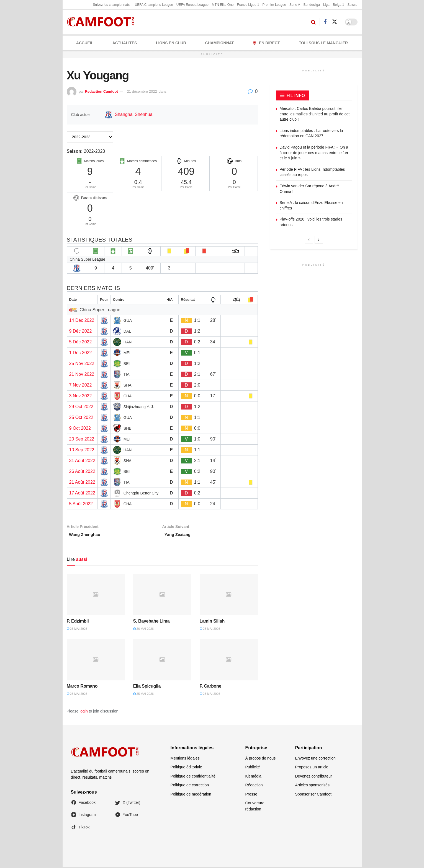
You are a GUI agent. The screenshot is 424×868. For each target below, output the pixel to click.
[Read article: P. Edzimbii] (96, 596)
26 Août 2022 (82, 471)
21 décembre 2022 (142, 91)
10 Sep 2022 (82, 450)
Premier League (274, 5)
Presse (251, 795)
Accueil (85, 43)
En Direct (266, 43)
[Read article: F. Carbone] (229, 661)
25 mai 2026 (210, 630)
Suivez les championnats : (112, 5)
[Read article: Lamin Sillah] (229, 596)
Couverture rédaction (255, 807)
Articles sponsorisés (313, 786)
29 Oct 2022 (81, 407)
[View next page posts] (319, 240)
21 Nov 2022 (82, 374)
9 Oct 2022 (80, 428)
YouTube (126, 816)
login (84, 712)
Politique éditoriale (186, 768)
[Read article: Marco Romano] (96, 661)
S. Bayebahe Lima (151, 622)
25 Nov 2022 (82, 363)
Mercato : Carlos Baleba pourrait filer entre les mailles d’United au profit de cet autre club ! (315, 114)
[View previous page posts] (309, 240)
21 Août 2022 (82, 482)
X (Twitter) (128, 804)
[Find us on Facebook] (325, 22)
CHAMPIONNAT (219, 43)
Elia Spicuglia (147, 687)
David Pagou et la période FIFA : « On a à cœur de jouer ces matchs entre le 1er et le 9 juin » (314, 153)
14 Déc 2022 (82, 320)
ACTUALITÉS (125, 43)
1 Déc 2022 (81, 353)
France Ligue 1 (248, 5)
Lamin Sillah (212, 622)
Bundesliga (312, 5)
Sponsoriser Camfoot (313, 795)
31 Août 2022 (82, 461)
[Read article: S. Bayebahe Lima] (162, 596)
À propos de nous (261, 759)
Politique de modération (191, 795)
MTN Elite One (223, 5)
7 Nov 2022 (81, 385)
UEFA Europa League (192, 5)
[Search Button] (313, 22)
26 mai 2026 (77, 630)
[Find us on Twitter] (335, 22)
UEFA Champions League (154, 5)
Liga (326, 5)
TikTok (80, 828)
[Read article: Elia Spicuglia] (162, 661)
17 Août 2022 (82, 493)
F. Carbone (211, 687)
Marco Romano (82, 687)
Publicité (253, 768)
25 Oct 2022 (81, 417)
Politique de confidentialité (193, 777)
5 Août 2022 (81, 504)
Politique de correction (190, 786)
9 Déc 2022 (81, 331)
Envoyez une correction (315, 759)
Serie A (295, 5)
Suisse (352, 5)
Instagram (83, 816)
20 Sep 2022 (82, 439)
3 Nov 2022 (81, 396)
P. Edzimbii (78, 622)
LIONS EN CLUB (171, 43)
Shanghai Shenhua (134, 114)
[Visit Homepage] (103, 22)
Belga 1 (339, 5)
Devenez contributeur (314, 777)
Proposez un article (312, 768)
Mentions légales (185, 759)
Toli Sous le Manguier (323, 43)
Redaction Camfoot (101, 91)
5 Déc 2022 (81, 342)
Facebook (83, 804)
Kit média (253, 777)
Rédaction (254, 786)
